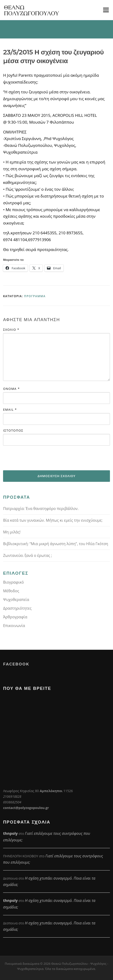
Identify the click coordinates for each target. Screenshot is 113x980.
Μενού (106, 10)
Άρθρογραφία (15, 617)
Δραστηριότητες (17, 608)
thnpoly (10, 833)
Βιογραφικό (13, 582)
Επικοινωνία (14, 626)
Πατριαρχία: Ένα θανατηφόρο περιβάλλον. (41, 509)
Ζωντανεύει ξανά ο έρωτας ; (28, 555)
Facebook (16, 664)
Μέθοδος (11, 591)
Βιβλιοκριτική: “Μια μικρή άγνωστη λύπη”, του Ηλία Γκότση (56, 544)
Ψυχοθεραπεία (16, 600)
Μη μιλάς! (12, 532)
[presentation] (39, 458)
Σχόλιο (11, 330)
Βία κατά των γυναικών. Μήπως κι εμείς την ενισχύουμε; (53, 520)
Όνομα (11, 389)
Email (10, 410)
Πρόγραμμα (35, 296)
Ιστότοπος (13, 430)
